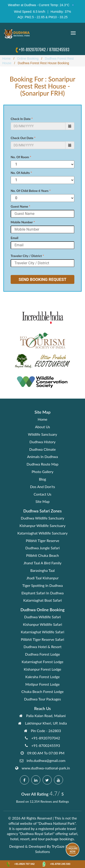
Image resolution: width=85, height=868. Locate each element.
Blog (42, 479)
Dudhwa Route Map (42, 464)
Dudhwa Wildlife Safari (42, 617)
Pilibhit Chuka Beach (42, 555)
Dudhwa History (42, 442)
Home (42, 419)
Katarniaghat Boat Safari (42, 600)
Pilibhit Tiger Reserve (42, 541)
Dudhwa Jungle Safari (42, 548)
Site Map (42, 501)
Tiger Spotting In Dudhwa (42, 585)
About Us (43, 427)
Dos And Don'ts (42, 487)
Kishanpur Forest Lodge (42, 669)
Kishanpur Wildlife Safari (42, 624)
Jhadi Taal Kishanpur (42, 578)
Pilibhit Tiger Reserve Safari (42, 639)
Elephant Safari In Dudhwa (42, 593)
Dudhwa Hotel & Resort (42, 647)
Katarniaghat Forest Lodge (43, 662)
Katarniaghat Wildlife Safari (43, 632)
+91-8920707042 (32, 49)
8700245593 (59, 49)
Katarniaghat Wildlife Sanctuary (43, 533)
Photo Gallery (43, 472)
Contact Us (43, 494)
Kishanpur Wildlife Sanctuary (42, 526)
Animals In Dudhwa (42, 457)
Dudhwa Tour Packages (42, 699)
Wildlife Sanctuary (42, 434)
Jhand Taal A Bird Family (43, 563)
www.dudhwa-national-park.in (46, 768)
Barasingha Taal (43, 570)
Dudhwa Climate (42, 449)
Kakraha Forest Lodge (43, 677)
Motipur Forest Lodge (42, 684)
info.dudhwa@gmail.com (46, 760)
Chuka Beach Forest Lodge (42, 691)
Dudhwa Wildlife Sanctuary (42, 518)
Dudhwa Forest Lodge (43, 654)
